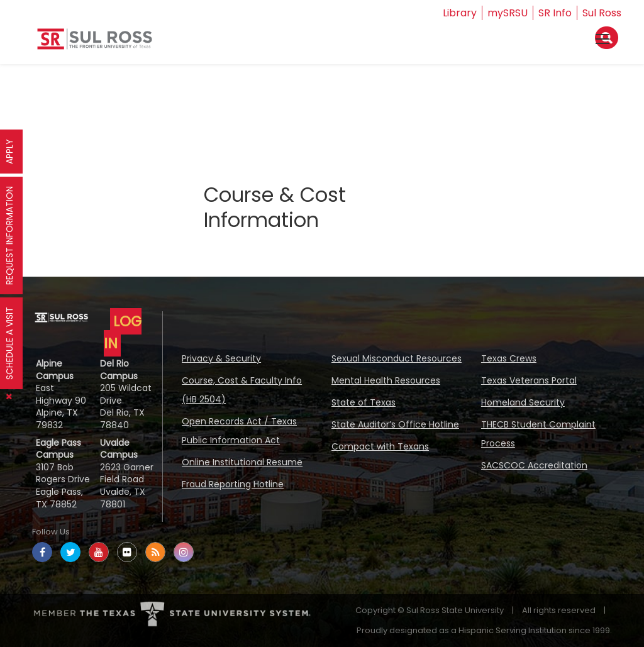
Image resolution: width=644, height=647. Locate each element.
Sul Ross (602, 13)
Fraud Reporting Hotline (233, 484)
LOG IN (123, 332)
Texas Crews (509, 358)
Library (460, 13)
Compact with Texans (380, 446)
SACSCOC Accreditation (534, 465)
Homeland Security (523, 402)
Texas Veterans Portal (529, 380)
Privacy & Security (221, 358)
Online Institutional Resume (242, 462)
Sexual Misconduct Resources (397, 358)
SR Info (555, 13)
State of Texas (364, 402)
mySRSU (508, 13)
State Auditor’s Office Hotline (395, 424)
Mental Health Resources (386, 380)
